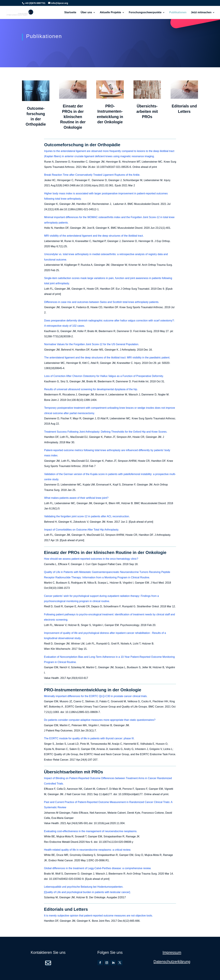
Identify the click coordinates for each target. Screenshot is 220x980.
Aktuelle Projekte (110, 13)
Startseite (70, 13)
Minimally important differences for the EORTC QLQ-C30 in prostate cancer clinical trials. (96, 696)
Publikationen (178, 13)
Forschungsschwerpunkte (145, 13)
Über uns (86, 13)
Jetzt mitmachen (201, 13)
